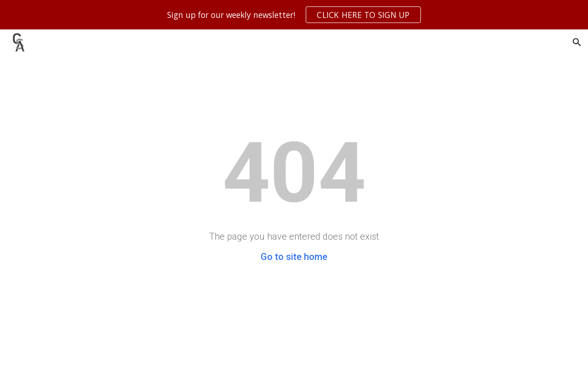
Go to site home (294, 257)
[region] (294, 15)
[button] (577, 42)
